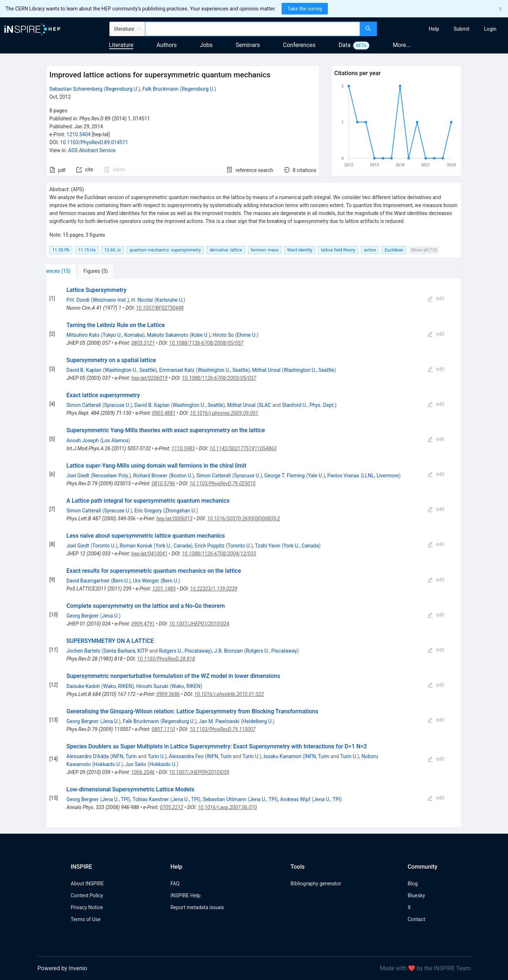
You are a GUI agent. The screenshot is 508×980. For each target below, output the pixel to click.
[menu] (443, 29)
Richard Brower (150, 476)
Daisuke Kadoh (83, 686)
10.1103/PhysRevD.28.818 (166, 659)
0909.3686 (168, 694)
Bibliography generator (316, 884)
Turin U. (156, 756)
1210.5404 (79, 134)
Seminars (248, 45)
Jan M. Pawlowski (219, 721)
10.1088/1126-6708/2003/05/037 (219, 378)
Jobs (206, 45)
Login (490, 29)
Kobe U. (200, 335)
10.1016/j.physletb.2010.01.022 (229, 694)
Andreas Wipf (295, 799)
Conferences (299, 45)
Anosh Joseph (83, 440)
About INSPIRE (87, 884)
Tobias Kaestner (151, 799)
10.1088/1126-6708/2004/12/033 (219, 554)
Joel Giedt (78, 476)
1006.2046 (143, 772)
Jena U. (110, 616)
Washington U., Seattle (130, 370)
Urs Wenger (146, 581)
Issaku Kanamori (282, 756)
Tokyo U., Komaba (123, 335)
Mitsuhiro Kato (83, 335)
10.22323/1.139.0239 (214, 589)
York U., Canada (173, 546)
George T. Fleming (285, 476)
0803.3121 (143, 343)
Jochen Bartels (83, 651)
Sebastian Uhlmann (224, 799)
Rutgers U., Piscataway (184, 651)
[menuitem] (434, 29)
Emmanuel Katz (177, 370)
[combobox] (253, 29)
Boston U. (181, 476)
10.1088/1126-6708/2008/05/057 (207, 343)
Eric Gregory (148, 511)
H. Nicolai (142, 300)
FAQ (175, 884)
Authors (166, 45)
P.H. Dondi (78, 300)
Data (345, 45)
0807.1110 (163, 729)
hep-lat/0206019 (149, 378)
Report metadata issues (197, 907)
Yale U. (316, 476)
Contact (416, 919)
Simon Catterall (84, 405)
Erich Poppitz (209, 546)
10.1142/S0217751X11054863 (243, 448)
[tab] (70, 271)
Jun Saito (136, 764)
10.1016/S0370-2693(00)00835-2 (244, 519)
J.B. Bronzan (228, 651)
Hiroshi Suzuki (152, 686)
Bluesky (416, 895)
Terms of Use (86, 919)
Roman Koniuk (136, 546)
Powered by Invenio (62, 968)
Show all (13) (424, 250)
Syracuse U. (117, 405)
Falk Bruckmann (160, 89)
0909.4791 (143, 624)
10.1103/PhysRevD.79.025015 (223, 483)
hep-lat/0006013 (174, 519)
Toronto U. (104, 546)
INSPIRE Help (185, 895)
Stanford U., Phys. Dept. (308, 405)
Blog (413, 884)
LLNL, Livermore (381, 476)
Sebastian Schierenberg (76, 89)
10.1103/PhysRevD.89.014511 (94, 142)
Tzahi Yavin (268, 546)
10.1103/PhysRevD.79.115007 (223, 729)
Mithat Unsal (266, 370)
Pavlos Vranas (343, 476)
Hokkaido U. (107, 764)
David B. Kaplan (84, 370)
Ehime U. (247, 335)
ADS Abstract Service (92, 150)
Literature (121, 45)
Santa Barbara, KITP (126, 651)
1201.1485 (164, 589)
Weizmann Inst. (110, 300)
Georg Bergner (83, 616)
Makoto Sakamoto (168, 335)
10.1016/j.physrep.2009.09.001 (224, 413)
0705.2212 (172, 807)
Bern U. (121, 581)
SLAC (265, 405)
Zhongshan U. (181, 511)
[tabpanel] (254, 553)
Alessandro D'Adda (88, 756)
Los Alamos (115, 440)
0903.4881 (164, 413)
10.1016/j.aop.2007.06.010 (227, 807)
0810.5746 (163, 483)
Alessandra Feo (186, 756)
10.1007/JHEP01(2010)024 (199, 624)
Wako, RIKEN (118, 686)
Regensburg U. (122, 89)
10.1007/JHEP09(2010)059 (199, 772)
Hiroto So (223, 335)
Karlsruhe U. (170, 300)
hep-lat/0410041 (149, 554)
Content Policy (87, 895)
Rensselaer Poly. (111, 476)
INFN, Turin (124, 756)
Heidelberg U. (258, 721)
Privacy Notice (87, 907)
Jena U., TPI (115, 799)
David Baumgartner (88, 581)
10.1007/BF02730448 (160, 308)
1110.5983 (183, 448)
